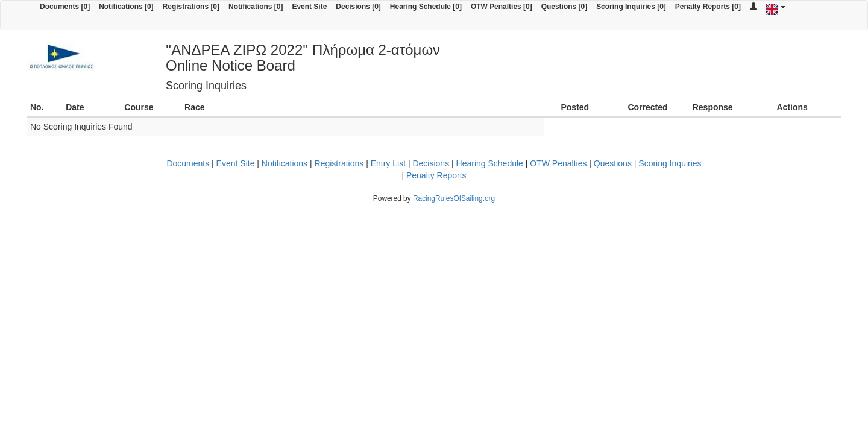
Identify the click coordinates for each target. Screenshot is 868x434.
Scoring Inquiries (670, 163)
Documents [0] (65, 7)
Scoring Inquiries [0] (631, 7)
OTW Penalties (558, 163)
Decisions (431, 163)
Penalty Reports (436, 175)
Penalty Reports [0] (708, 7)
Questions (613, 163)
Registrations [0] (191, 7)
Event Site (309, 7)
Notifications (285, 163)
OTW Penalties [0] (502, 7)
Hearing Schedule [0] (426, 7)
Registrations (339, 163)
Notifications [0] (126, 7)
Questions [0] (564, 7)
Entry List (388, 163)
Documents (188, 163)
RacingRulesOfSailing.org (454, 198)
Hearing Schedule (490, 163)
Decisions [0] (358, 7)
